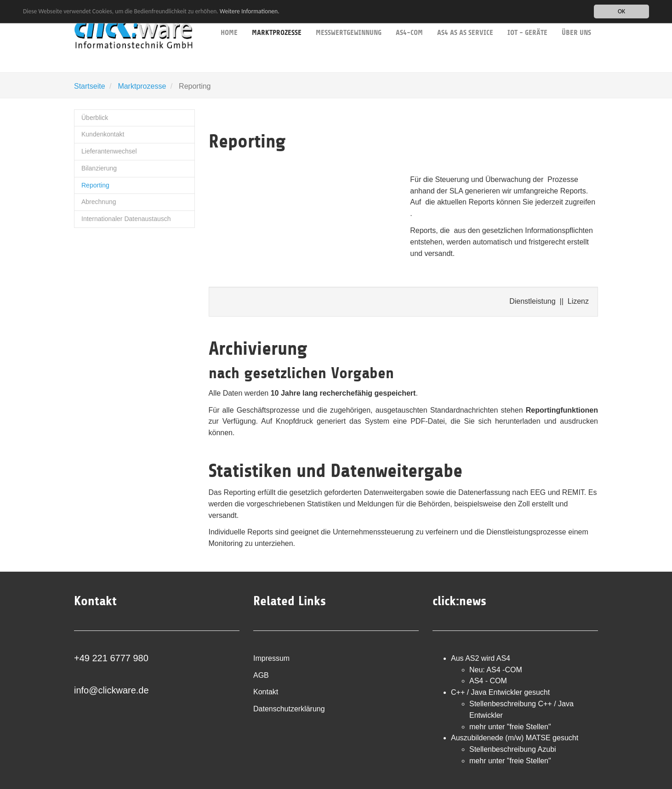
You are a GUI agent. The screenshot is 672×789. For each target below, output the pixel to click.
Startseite (90, 86)
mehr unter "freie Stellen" (510, 727)
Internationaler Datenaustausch (126, 219)
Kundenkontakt (103, 134)
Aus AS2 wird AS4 (481, 658)
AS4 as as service (465, 18)
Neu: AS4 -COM (496, 670)
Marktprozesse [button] (277, 19)
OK (621, 11)
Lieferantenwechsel (109, 151)
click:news (459, 601)
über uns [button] (576, 18)
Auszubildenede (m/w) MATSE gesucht (515, 738)
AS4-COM (409, 18)
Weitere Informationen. (250, 11)
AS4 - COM (488, 681)
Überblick (95, 118)
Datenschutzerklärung (289, 709)
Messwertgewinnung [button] (349, 18)
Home (229, 18)
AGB (261, 675)
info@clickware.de (111, 690)
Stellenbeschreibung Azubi (513, 749)
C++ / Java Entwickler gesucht (500, 692)
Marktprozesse (142, 86)
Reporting (95, 185)
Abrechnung (99, 202)
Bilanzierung (99, 168)
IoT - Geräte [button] (527, 18)
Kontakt (266, 692)
